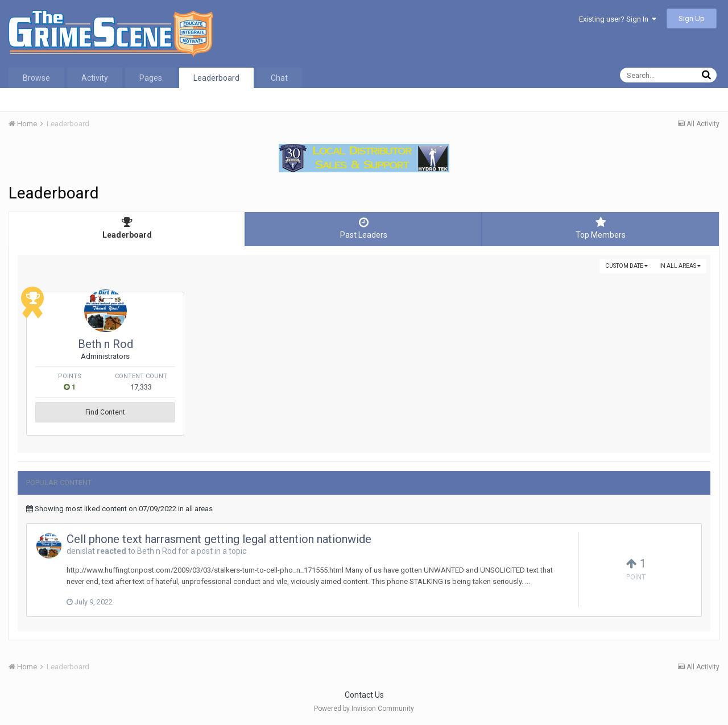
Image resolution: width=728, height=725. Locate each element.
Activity (95, 78)
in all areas (680, 266)
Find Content (105, 412)
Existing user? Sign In (618, 19)
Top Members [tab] (601, 228)
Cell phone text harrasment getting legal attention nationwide (219, 539)
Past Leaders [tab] (363, 228)
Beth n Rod (106, 344)
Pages (151, 78)
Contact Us (364, 695)
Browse (36, 78)
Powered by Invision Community (364, 709)
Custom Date (626, 266)
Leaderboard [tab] (127, 228)
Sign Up (692, 18)
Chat (279, 78)
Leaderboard (216, 78)
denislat (81, 551)
